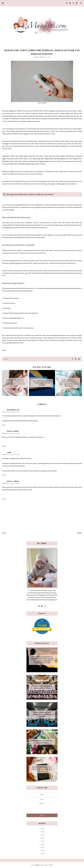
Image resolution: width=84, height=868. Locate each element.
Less (4, 533)
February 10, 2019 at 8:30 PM (11, 433)
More (79, 533)
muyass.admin (13, 431)
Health (6, 359)
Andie (9, 452)
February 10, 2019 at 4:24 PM (11, 412)
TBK (51, 865)
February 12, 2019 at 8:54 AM (11, 455)
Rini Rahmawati (13, 410)
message (42, 807)
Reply (4, 425)
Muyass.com (39, 865)
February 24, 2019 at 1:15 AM (11, 483)
